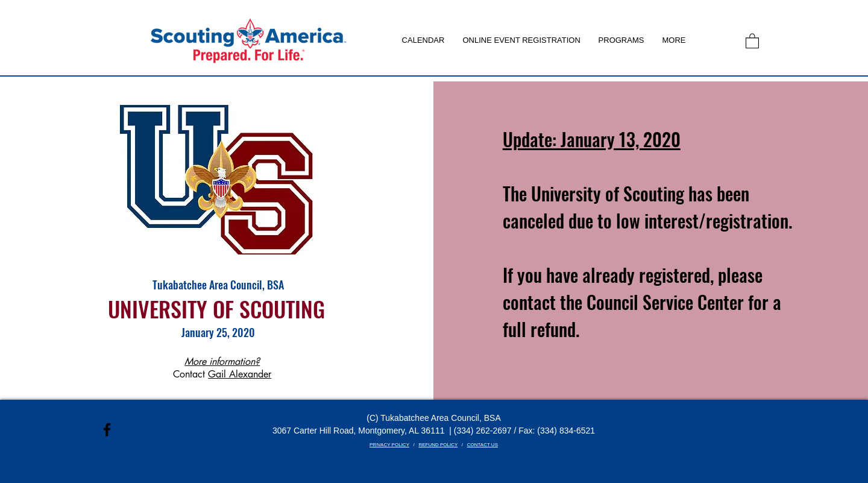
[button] (621, 40)
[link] (752, 40)
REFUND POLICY (438, 445)
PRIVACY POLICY (389, 445)
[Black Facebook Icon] (107, 430)
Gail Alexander (240, 374)
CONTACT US (483, 445)
